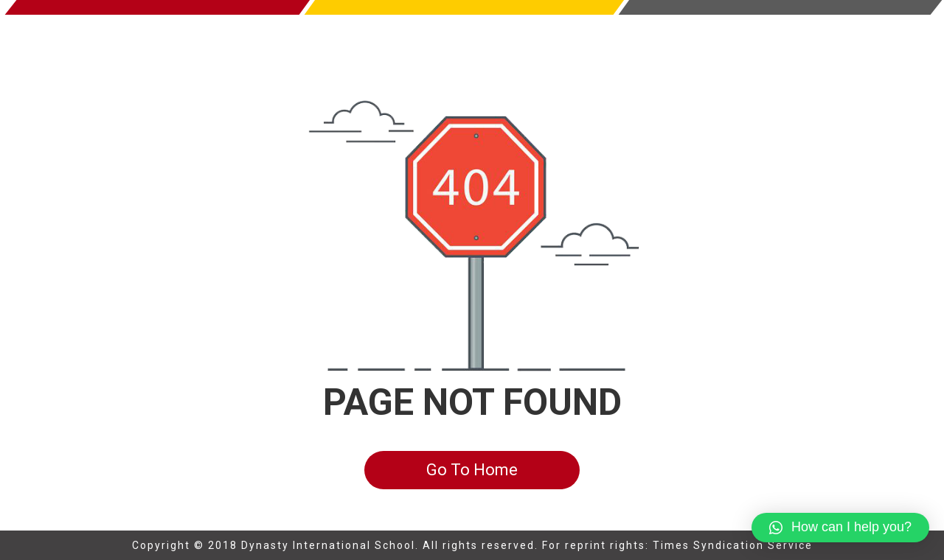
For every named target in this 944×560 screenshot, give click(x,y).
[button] (840, 528)
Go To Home (472, 470)
